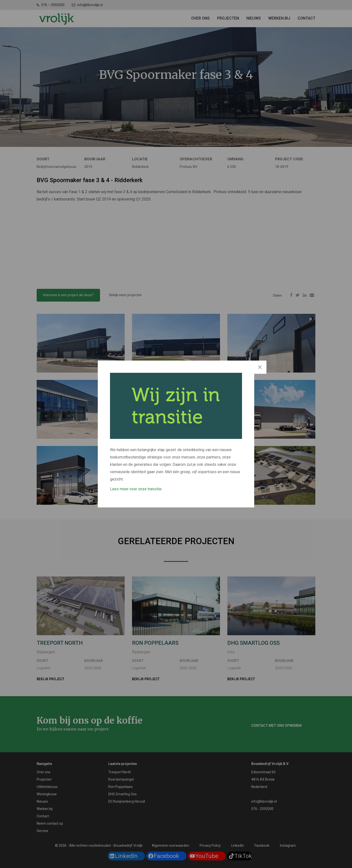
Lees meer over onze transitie (136, 489)
